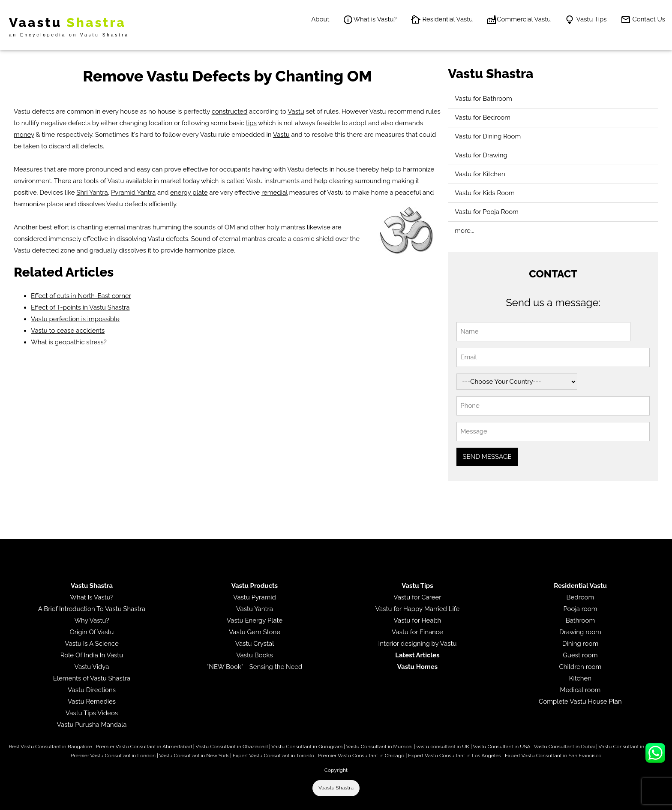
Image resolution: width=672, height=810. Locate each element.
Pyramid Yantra (133, 193)
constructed (230, 111)
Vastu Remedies (92, 702)
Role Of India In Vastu (92, 655)
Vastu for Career (417, 597)
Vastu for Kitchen (480, 174)
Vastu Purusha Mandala (92, 725)
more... (464, 231)
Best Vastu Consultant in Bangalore (51, 747)
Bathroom (580, 620)
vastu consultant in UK (443, 747)
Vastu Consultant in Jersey (629, 747)
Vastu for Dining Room (488, 136)
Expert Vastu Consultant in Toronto (273, 756)
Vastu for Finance (417, 632)
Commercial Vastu (519, 20)
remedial (274, 193)
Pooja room (580, 609)
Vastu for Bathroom (483, 99)
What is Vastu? (370, 20)
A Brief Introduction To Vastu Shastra (92, 609)
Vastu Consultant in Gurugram (307, 747)
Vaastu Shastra (336, 788)
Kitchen (580, 678)
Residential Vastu (442, 20)
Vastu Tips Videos (92, 713)
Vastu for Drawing (481, 155)
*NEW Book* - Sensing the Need (255, 667)
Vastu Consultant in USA (501, 747)
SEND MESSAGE (487, 457)
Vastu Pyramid (255, 597)
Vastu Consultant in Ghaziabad (231, 747)
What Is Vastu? (92, 597)
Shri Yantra (92, 193)
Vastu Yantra (255, 609)
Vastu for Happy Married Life (417, 609)
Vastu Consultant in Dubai (564, 747)
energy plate (189, 193)
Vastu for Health (418, 620)
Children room (580, 667)
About (320, 19)
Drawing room (580, 632)
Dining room (580, 644)
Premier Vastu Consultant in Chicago (361, 756)
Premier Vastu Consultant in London (113, 756)
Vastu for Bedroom (483, 117)
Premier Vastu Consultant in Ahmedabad (144, 747)
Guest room (580, 655)
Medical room (580, 690)
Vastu (296, 111)
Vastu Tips (585, 20)
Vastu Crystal (255, 644)
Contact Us (643, 20)
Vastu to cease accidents (68, 331)
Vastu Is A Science (91, 644)
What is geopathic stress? (69, 342)
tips (251, 123)
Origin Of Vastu (92, 632)
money (24, 135)
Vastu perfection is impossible (75, 319)
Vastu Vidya (92, 667)
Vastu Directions (92, 690)
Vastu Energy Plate (255, 620)
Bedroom (580, 597)
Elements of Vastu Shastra (92, 678)
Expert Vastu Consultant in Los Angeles (454, 756)
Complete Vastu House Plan (580, 702)
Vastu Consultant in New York (194, 756)
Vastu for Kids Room (484, 193)
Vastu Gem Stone (255, 632)
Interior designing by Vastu (418, 644)
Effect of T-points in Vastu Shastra (80, 307)
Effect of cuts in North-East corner (81, 296)
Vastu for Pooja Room (487, 212)
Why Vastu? (91, 620)
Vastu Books (255, 655)
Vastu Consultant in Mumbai (379, 747)
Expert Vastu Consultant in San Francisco (553, 756)
